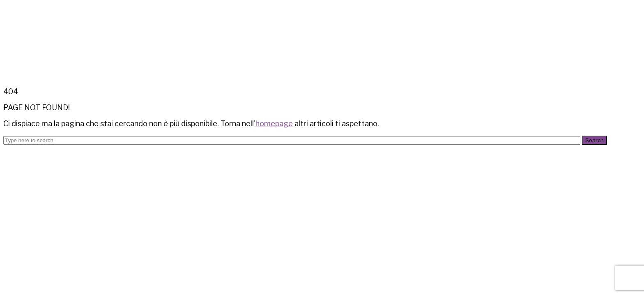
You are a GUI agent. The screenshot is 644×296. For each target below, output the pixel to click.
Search (595, 140)
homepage (274, 124)
